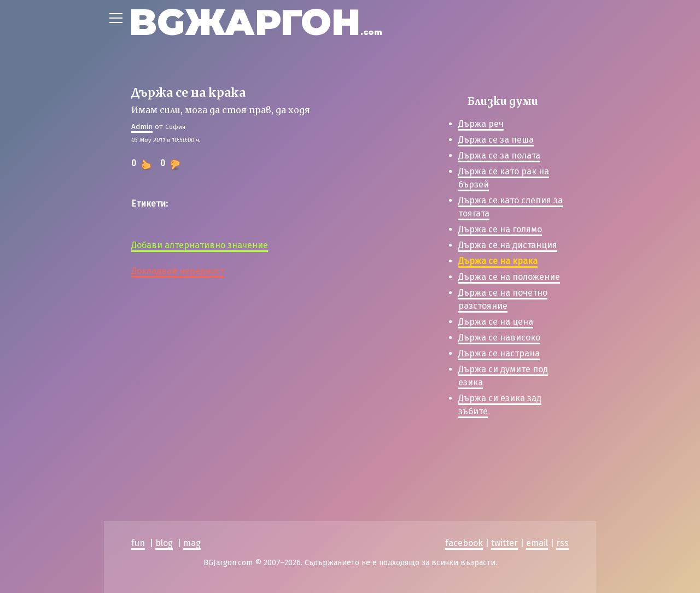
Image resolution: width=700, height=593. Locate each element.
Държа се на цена (496, 322)
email (537, 543)
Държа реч (481, 124)
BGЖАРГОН (256, 22)
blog (164, 543)
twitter (504, 543)
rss (562, 543)
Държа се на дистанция (508, 245)
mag (192, 543)
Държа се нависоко (499, 337)
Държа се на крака (498, 261)
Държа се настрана (499, 353)
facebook (464, 543)
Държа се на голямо (500, 229)
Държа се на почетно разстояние (503, 299)
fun (138, 543)
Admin (142, 127)
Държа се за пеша (496, 140)
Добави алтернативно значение (200, 245)
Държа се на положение (509, 277)
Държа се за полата (499, 155)
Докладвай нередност (178, 271)
